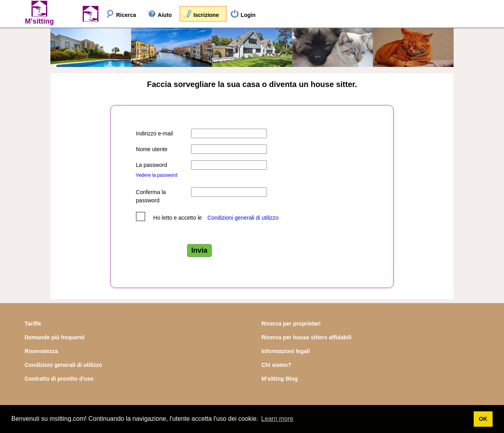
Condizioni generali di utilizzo (243, 218)
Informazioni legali (286, 351)
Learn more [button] (277, 419)
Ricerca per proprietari (291, 324)
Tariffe (33, 324)
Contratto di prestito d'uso (59, 379)
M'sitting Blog (280, 379)
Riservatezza (41, 351)
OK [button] (483, 419)
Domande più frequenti (54, 337)
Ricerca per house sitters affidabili (307, 337)
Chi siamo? (276, 365)
